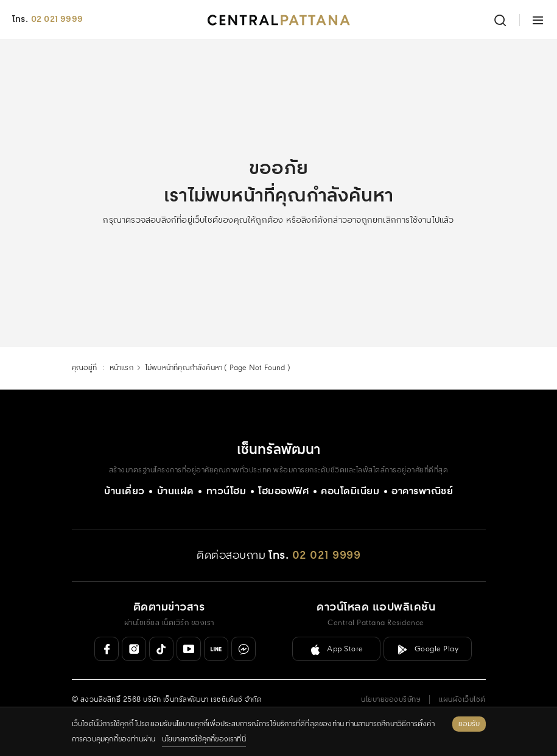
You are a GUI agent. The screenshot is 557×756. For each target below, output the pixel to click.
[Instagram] (134, 649)
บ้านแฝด (176, 492)
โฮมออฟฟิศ (283, 492)
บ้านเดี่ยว (124, 492)
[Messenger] (243, 649)
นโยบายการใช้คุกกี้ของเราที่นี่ (204, 739)
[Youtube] (189, 649)
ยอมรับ (469, 724)
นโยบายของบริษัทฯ (391, 700)
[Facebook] (107, 649)
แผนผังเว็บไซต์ (462, 700)
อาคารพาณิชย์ (422, 492)
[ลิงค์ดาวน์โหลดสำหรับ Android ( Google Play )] (428, 649)
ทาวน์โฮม (226, 492)
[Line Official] (216, 649)
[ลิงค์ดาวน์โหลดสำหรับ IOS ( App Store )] (336, 649)
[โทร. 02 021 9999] (314, 556)
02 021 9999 (57, 19)
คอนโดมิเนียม (350, 492)
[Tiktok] (161, 649)
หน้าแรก (121, 368)
